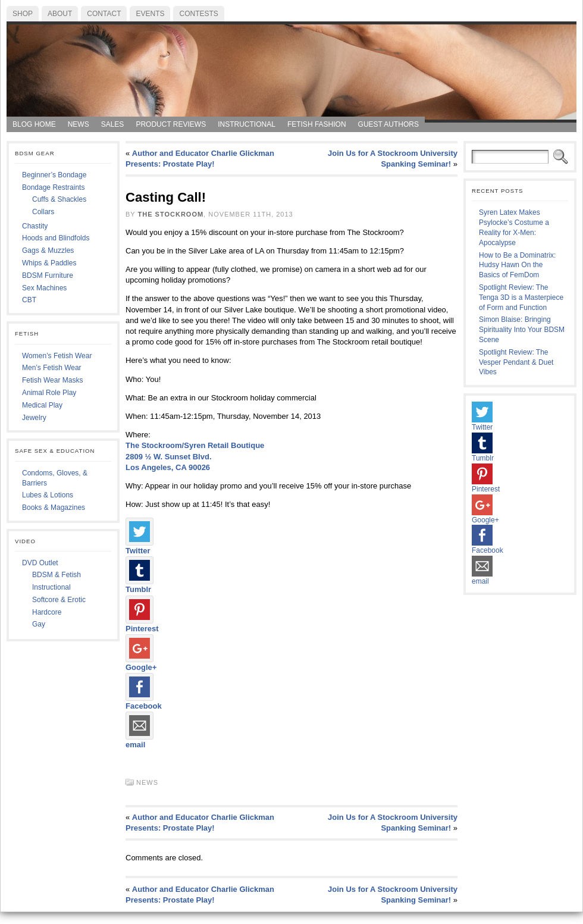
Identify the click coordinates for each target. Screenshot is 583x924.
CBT (29, 300)
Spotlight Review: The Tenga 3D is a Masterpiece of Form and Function (521, 297)
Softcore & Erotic (59, 600)
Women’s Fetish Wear (57, 356)
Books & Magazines (54, 508)
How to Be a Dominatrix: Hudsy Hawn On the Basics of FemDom (517, 265)
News (147, 782)
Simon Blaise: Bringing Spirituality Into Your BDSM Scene (522, 330)
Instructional (51, 587)
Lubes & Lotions (48, 495)
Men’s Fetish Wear (52, 368)
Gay (39, 624)
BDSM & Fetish (57, 575)
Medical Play (42, 405)
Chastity (35, 226)
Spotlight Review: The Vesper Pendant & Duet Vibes (516, 362)
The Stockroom (171, 214)
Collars (43, 212)
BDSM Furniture (48, 275)
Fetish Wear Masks (52, 380)
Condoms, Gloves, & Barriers (55, 478)
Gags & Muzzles (48, 250)
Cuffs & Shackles (59, 199)
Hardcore (47, 612)
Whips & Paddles (49, 263)
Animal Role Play (49, 393)
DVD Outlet (40, 563)
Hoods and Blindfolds (56, 238)
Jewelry (34, 418)
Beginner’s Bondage (54, 175)
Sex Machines (44, 288)
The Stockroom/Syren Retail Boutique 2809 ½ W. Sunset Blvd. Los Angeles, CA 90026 (195, 456)
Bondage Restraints (53, 187)
